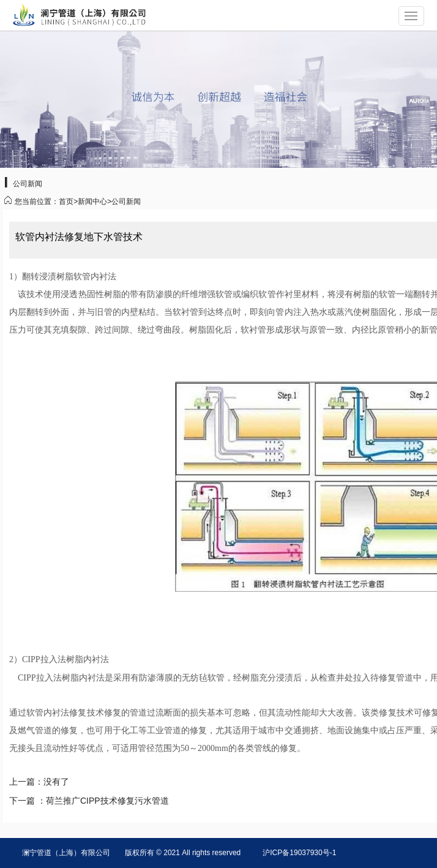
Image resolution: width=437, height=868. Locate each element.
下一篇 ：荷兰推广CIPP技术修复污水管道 (89, 801)
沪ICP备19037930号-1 (299, 853)
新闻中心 (92, 202)
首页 (66, 202)
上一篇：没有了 (39, 782)
